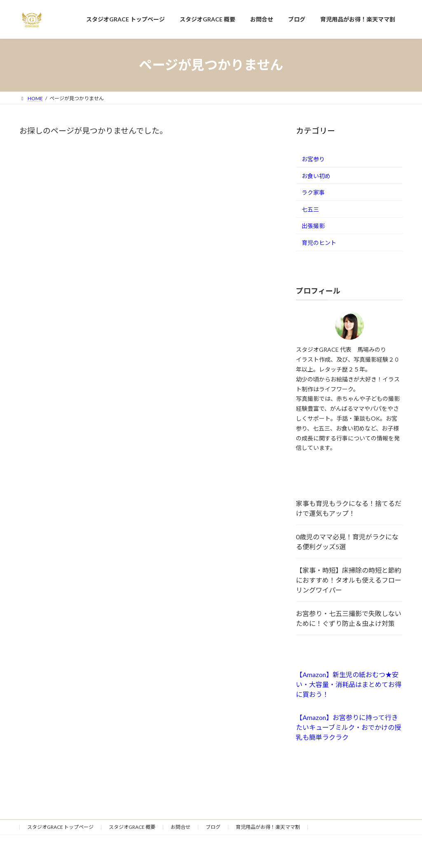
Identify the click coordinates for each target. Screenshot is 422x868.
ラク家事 (313, 192)
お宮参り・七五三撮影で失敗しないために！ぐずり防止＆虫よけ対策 (349, 618)
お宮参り (313, 159)
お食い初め (316, 175)
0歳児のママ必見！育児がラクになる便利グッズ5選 (347, 542)
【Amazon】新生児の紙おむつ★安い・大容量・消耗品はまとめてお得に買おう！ (349, 684)
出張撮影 (313, 226)
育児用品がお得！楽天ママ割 (268, 827)
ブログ (213, 827)
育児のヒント (319, 243)
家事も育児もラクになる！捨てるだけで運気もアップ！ (349, 508)
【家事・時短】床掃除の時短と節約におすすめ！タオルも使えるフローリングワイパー (349, 580)
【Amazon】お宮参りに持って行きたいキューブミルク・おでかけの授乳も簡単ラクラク (348, 727)
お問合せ (181, 827)
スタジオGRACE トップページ (60, 827)
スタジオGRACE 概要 (132, 827)
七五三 (310, 209)
